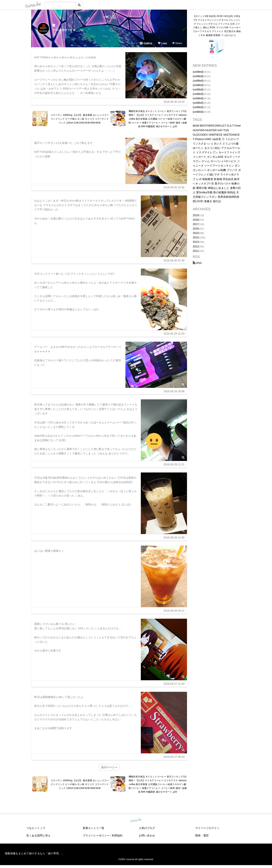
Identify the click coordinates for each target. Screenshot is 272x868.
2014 (196, 237)
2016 (196, 229)
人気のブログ (147, 828)
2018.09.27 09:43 (174, 757)
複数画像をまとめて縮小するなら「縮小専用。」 (34, 853)
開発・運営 (202, 835)
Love (162, 43)
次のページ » (109, 767)
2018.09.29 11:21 (174, 464)
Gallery (146, 43)
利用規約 (117, 835)
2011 (196, 251)
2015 (196, 233)
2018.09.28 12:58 (174, 537)
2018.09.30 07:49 (174, 260)
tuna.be (136, 820)
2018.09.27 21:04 (174, 684)
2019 (196, 215)
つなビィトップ (36, 828)
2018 (196, 220)
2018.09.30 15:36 (174, 187)
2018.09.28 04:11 (174, 611)
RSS (197, 263)
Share (177, 43)
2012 (196, 246)
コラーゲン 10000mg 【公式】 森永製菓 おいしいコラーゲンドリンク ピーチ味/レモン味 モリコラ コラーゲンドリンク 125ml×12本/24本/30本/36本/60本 (80, 119)
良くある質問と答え (38, 835)
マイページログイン (207, 828)
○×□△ (109, 17)
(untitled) (198, 72)
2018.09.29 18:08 (174, 391)
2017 (196, 224)
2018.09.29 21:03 (174, 334)
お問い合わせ (147, 835)
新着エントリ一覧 (93, 828)
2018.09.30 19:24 (174, 102)
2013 (196, 242)
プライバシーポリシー (96, 835)
